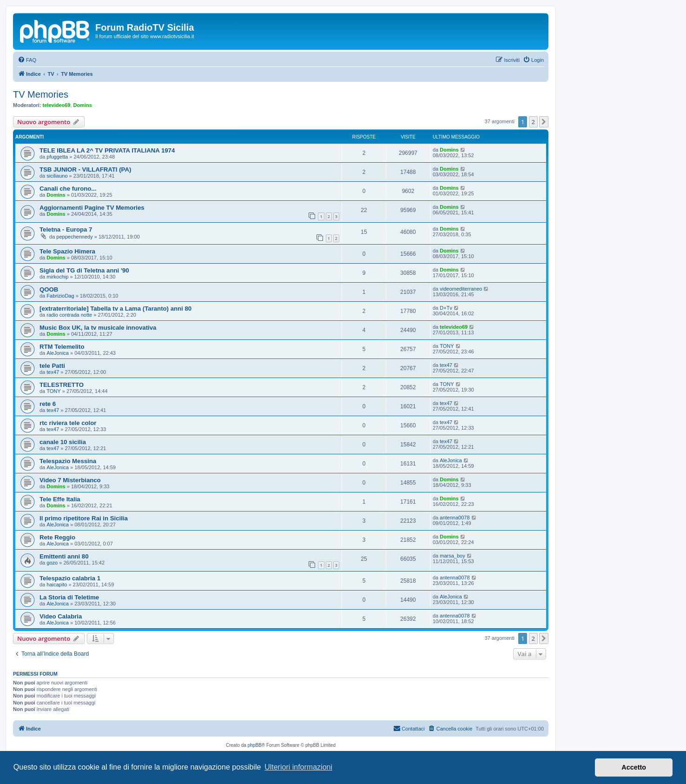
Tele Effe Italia (60, 499)
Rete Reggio (57, 537)
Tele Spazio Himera (67, 251)
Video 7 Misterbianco (70, 480)
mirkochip (57, 277)
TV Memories (41, 94)
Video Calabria (61, 616)
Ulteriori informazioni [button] (298, 767)
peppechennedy (74, 237)
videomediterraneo (461, 289)
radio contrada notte (69, 315)
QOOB (49, 289)
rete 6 (48, 404)
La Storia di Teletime (69, 597)
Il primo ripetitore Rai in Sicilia (84, 518)
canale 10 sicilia (63, 442)
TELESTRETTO (62, 385)
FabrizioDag (60, 296)
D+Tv (446, 308)
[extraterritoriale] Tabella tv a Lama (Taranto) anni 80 (115, 309)
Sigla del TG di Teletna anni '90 (84, 270)
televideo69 (57, 105)
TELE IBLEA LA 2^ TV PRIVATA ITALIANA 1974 (107, 150)
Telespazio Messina (68, 461)
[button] (544, 122)
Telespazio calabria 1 (70, 578)
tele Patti (52, 366)
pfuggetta (57, 157)
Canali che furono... (68, 189)
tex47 (53, 372)
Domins (83, 105)
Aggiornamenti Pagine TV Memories (92, 208)
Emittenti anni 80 (64, 556)
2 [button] (533, 122)
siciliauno (57, 176)
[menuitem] (27, 60)
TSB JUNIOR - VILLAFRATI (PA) (85, 169)
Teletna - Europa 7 (66, 229)
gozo (52, 563)
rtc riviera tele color (68, 423)
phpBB (255, 745)
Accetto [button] (634, 767)
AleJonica (58, 353)
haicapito (57, 585)
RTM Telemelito (62, 347)
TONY (447, 346)
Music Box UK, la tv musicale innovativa (98, 328)
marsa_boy (452, 556)
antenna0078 (455, 518)
